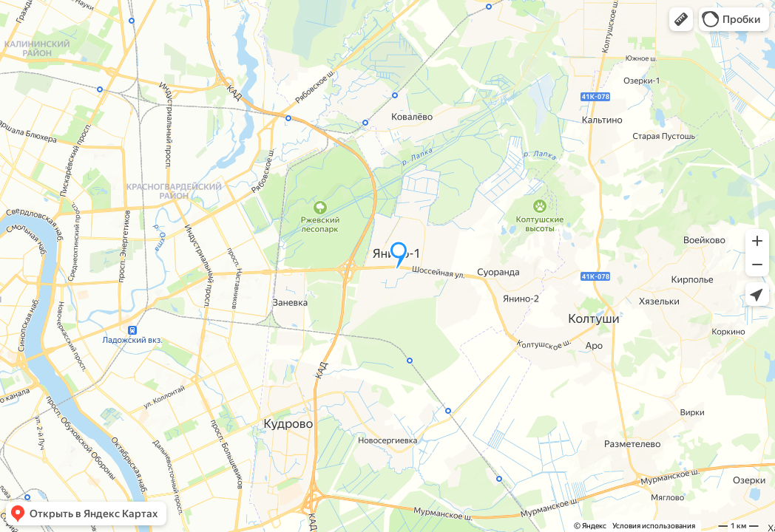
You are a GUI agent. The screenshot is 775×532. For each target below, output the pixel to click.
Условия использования (654, 526)
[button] (681, 19)
